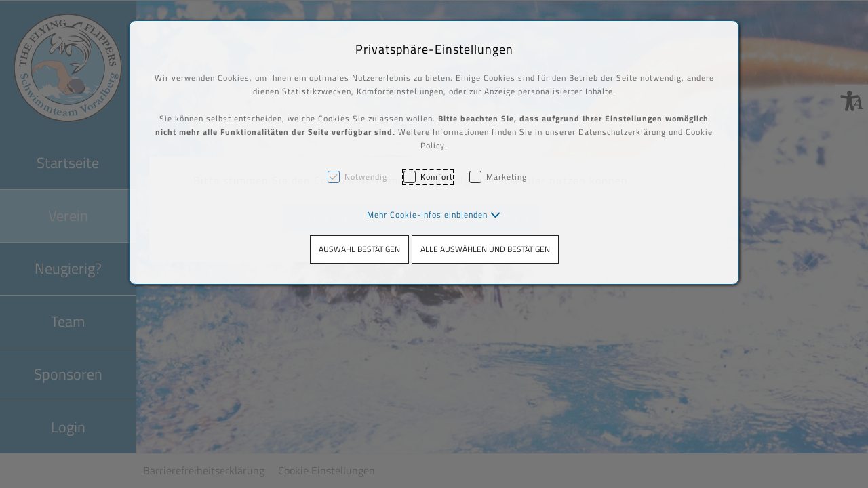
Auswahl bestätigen (359, 249)
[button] (434, 215)
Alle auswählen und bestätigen (485, 249)
